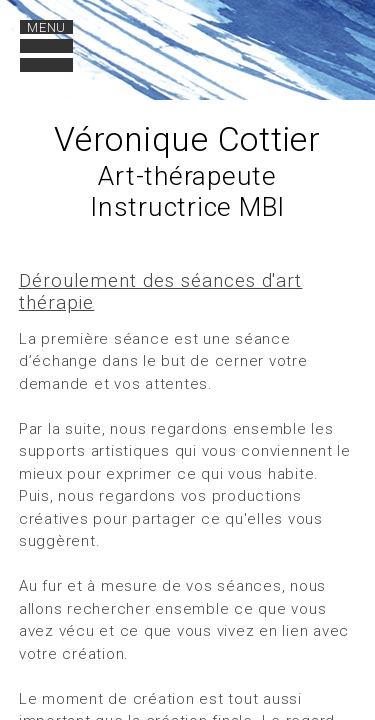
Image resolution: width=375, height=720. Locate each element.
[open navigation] (46, 46)
